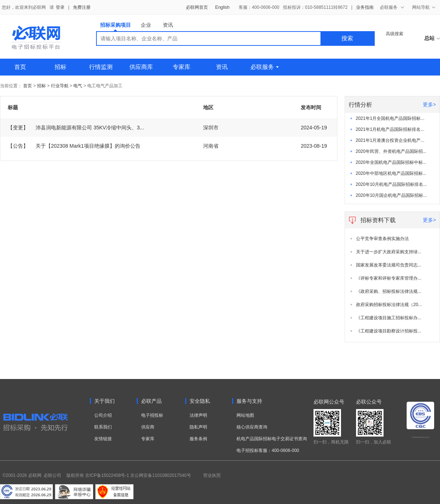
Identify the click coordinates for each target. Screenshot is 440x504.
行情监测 (101, 67)
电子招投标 (152, 415)
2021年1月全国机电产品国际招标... (390, 118)
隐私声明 (198, 427)
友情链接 (103, 439)
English (222, 7)
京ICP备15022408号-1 (107, 475)
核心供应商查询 (252, 427)
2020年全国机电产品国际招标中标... (391, 162)
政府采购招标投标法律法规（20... (389, 305)
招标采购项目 (115, 27)
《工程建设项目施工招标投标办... (389, 318)
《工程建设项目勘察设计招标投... (389, 331)
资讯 (168, 25)
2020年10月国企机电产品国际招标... (391, 195)
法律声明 (198, 415)
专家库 (181, 67)
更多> (429, 104)
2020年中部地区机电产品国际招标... (391, 173)
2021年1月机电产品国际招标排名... (390, 129)
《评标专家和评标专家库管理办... (389, 278)
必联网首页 (197, 7)
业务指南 (365, 7)
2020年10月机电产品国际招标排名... (391, 184)
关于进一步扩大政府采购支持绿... (389, 252)
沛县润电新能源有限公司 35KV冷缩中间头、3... (76, 128)
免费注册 (82, 7)
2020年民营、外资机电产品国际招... (391, 151)
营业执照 (212, 475)
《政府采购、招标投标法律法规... (389, 291)
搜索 (347, 38)
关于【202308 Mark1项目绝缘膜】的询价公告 (74, 146)
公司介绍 (103, 415)
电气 (78, 86)
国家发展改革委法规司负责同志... (389, 265)
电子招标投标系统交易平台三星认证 (421, 437)
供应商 (148, 427)
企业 (146, 25)
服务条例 (198, 439)
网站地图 (245, 415)
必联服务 (265, 67)
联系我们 (103, 427)
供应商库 (141, 67)
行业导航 (60, 86)
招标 (60, 67)
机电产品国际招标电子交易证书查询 (272, 439)
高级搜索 (395, 34)
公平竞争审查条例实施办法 (382, 239)
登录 (60, 7)
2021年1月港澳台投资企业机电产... (390, 140)
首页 (20, 67)
